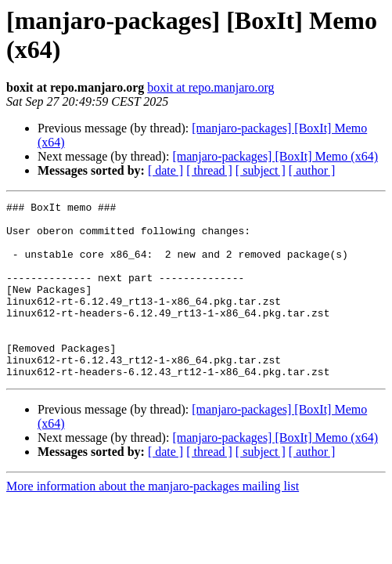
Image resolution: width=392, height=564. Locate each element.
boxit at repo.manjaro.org (210, 87)
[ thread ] (209, 170)
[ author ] (312, 170)
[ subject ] (261, 170)
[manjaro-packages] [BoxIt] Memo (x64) (275, 156)
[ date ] (165, 170)
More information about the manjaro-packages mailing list (153, 521)
